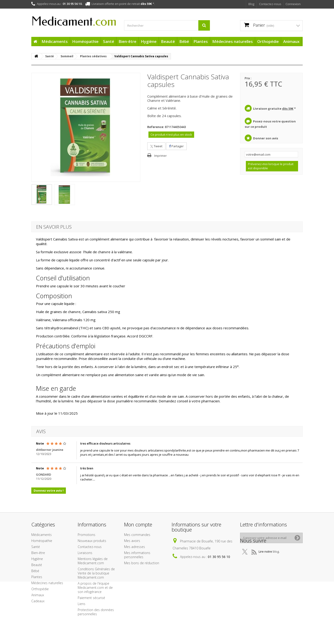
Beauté (168, 41)
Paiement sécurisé (91, 598)
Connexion (293, 4)
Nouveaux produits (92, 541)
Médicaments (55, 41)
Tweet (156, 146)
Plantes (201, 41)
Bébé (184, 41)
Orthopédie (268, 41)
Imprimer (161, 156)
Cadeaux (38, 601)
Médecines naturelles (233, 41)
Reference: (156, 127)
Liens (82, 604)
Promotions (87, 535)
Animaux (291, 41)
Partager (176, 146)
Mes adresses (135, 547)
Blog (251, 4)
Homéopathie (85, 41)
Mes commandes (137, 535)
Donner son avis (266, 138)
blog (276, 561)
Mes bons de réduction (142, 563)
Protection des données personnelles (96, 612)
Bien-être (127, 41)
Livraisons (85, 553)
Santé (109, 41)
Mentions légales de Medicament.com (93, 561)
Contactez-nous (270, 4)
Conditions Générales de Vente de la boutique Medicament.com (96, 573)
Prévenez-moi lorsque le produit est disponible (271, 166)
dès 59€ (146, 4)
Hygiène (149, 41)
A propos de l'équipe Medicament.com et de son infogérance (95, 588)
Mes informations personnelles (137, 555)
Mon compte (138, 524)
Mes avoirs (132, 541)
